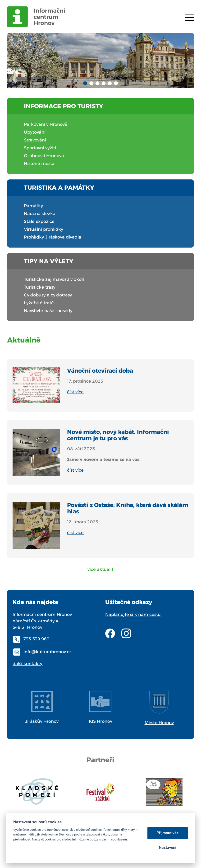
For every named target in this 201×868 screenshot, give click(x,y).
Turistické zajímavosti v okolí (54, 279)
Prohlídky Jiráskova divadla (53, 237)
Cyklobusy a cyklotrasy (48, 295)
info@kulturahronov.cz (48, 652)
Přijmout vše (168, 833)
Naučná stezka (40, 214)
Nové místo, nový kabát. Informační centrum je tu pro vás (118, 435)
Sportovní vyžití (40, 148)
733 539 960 (37, 639)
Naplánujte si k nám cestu (133, 615)
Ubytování (35, 132)
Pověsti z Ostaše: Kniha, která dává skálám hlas (128, 508)
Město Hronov (159, 723)
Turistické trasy (40, 287)
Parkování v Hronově (46, 124)
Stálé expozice (39, 221)
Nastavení (167, 847)
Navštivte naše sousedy (48, 311)
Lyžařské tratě (39, 303)
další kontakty (27, 664)
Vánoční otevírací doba (100, 371)
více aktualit (100, 569)
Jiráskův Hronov (42, 721)
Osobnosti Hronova (44, 156)
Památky (34, 206)
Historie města (39, 164)
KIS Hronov (100, 721)
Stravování (35, 140)
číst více (75, 392)
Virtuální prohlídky (44, 229)
